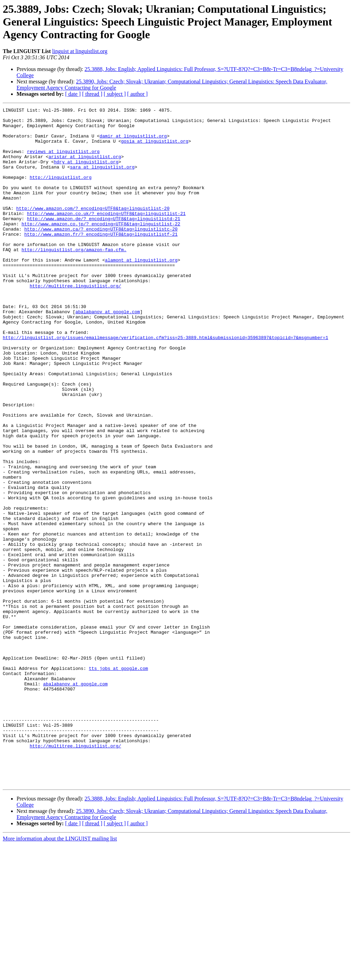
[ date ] (73, 94)
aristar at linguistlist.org (85, 167)
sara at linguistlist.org (102, 179)
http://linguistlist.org (60, 192)
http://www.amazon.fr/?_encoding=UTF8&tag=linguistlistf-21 (101, 260)
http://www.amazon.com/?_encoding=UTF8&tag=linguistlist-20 (93, 229)
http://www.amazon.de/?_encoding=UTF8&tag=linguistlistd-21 (104, 241)
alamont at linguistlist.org (141, 291)
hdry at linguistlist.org (86, 173)
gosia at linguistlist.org (155, 148)
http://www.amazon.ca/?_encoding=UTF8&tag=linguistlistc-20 (101, 254)
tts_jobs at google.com (119, 781)
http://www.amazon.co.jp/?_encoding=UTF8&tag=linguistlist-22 (101, 247)
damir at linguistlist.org (133, 142)
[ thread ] (92, 94)
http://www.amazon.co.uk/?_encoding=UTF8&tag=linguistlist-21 (106, 235)
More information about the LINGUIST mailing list (60, 974)
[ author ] (138, 94)
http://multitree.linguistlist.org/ (75, 322)
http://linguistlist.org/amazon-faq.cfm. (74, 278)
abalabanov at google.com (108, 353)
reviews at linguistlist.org (63, 161)
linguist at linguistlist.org (80, 51)
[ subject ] (115, 94)
